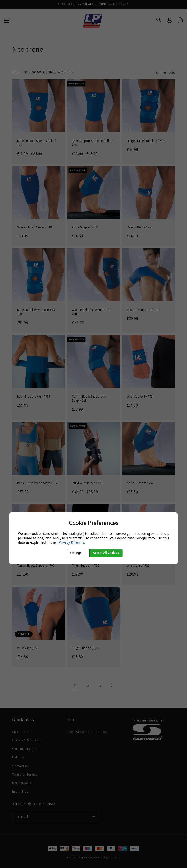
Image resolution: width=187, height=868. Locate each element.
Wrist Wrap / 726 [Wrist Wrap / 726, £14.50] (28, 648)
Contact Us (20, 766)
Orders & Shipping (26, 740)
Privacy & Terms (71, 542)
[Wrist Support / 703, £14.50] (148, 362)
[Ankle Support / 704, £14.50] (93, 192)
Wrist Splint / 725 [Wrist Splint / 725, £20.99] (138, 566)
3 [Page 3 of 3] (100, 686)
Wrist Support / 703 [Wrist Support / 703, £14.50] (140, 397)
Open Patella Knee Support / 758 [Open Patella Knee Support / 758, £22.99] (91, 312)
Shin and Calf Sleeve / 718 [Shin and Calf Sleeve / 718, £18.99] (35, 227)
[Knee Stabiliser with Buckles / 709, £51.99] (39, 275)
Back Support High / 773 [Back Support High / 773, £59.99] (34, 397)
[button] (45, 72)
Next (112, 686)
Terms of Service (25, 774)
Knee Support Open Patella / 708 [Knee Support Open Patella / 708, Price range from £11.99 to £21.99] (36, 143)
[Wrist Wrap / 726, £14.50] (39, 613)
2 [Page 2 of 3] (88, 686)
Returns (18, 757)
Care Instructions (25, 749)
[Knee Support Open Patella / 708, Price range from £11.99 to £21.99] (39, 106)
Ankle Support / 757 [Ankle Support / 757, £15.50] (140, 483)
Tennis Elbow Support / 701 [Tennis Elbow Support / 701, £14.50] (36, 566)
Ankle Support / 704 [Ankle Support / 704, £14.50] (85, 227)
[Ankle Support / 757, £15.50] (148, 448)
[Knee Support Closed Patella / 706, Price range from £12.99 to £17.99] (93, 106)
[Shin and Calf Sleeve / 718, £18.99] (39, 192)
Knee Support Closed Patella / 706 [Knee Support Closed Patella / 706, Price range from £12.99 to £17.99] (92, 143)
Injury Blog (20, 791)
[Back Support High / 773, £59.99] (39, 362)
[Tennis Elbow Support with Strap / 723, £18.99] (93, 362)
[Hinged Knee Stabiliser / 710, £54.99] (148, 106)
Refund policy (23, 783)
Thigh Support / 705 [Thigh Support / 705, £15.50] (86, 648)
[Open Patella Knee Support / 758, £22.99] (93, 275)
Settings (76, 553)
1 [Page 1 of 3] (75, 686)
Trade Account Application (87, 732)
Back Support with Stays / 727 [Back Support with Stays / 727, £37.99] (37, 483)
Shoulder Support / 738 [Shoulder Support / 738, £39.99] (143, 310)
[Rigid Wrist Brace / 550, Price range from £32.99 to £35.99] (93, 448)
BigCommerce (112, 857)
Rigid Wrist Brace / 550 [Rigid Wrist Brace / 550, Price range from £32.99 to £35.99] (88, 483)
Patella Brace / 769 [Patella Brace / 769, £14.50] (140, 227)
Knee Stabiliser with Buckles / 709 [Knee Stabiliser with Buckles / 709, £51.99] (37, 312)
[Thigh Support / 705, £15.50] (93, 613)
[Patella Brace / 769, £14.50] (148, 192)
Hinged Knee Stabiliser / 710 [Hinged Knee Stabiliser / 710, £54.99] (146, 141)
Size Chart (20, 732)
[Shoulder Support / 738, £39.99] (148, 275)
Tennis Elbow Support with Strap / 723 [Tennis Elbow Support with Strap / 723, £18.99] (90, 399)
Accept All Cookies (106, 553)
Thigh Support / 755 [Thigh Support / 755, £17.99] (86, 566)
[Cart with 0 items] (180, 21)
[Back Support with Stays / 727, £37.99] (39, 448)
